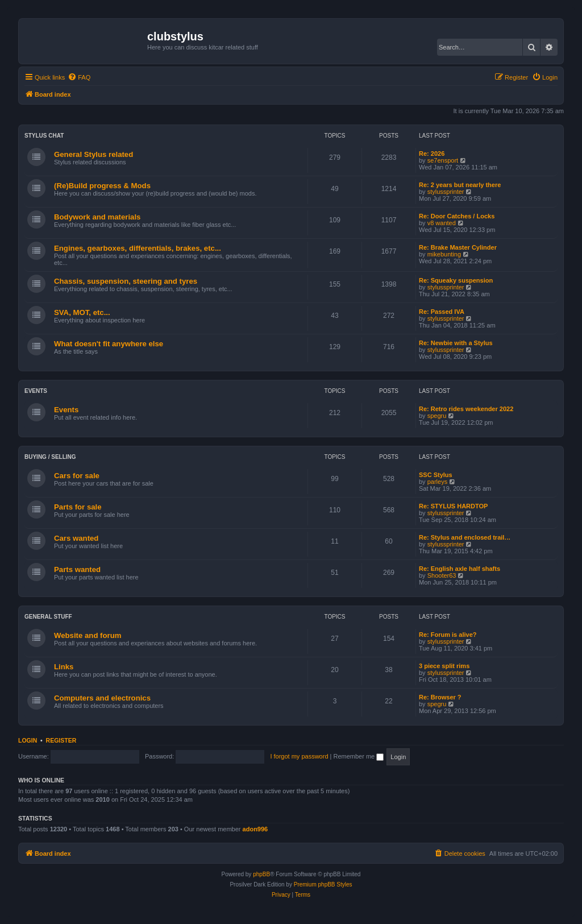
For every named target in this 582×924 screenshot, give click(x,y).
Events (36, 391)
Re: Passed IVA (442, 312)
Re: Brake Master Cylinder (458, 247)
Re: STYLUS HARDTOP (453, 506)
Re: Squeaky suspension (456, 280)
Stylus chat (44, 136)
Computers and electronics (102, 698)
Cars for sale (77, 476)
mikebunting (444, 254)
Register (61, 740)
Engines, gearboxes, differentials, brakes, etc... (138, 248)
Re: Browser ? (440, 697)
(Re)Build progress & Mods (102, 186)
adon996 (255, 829)
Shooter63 (442, 575)
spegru (437, 416)
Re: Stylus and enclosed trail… (465, 537)
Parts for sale (78, 507)
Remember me (358, 756)
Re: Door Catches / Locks (457, 216)
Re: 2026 (432, 154)
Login (28, 740)
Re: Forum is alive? (448, 635)
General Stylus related (93, 154)
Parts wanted (77, 569)
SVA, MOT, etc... (82, 312)
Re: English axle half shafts (460, 569)
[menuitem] (79, 77)
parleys (437, 482)
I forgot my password (299, 756)
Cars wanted (76, 538)
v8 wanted (442, 223)
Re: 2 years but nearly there (460, 185)
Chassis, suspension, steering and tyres (126, 281)
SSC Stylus (436, 475)
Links (64, 667)
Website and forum (88, 635)
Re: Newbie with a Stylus (456, 343)
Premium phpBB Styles (323, 884)
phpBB (261, 874)
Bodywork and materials (97, 217)
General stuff (48, 617)
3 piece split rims (444, 666)
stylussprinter (446, 192)
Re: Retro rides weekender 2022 (466, 409)
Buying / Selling (50, 457)
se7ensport (443, 160)
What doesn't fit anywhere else (109, 344)
